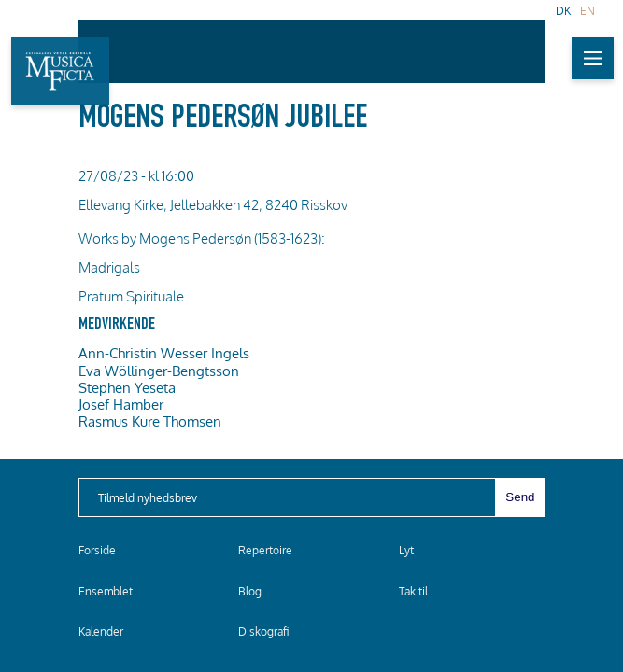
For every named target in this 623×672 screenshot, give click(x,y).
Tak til (413, 591)
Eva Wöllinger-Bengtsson (159, 371)
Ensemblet (106, 591)
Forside (97, 550)
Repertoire (265, 550)
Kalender (101, 631)
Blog (250, 591)
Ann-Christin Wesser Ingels (164, 353)
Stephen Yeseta (127, 387)
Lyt (406, 550)
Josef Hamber (121, 404)
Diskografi (263, 631)
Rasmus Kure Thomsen (150, 421)
